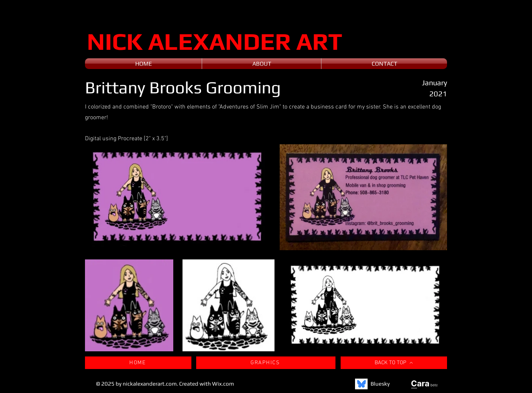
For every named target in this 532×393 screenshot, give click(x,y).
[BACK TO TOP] (394, 363)
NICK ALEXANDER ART (215, 41)
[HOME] (138, 363)
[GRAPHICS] (266, 363)
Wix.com (223, 384)
